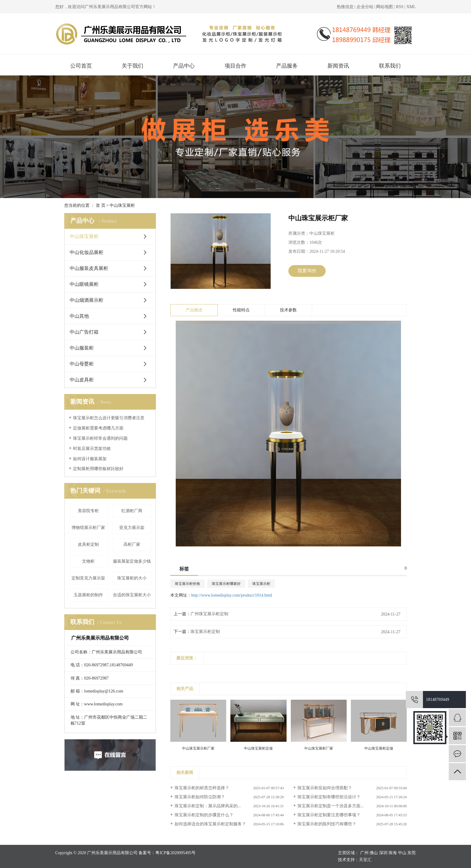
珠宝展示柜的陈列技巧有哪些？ (327, 824)
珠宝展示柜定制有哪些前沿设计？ (329, 797)
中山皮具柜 (82, 380)
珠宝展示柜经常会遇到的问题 (100, 438)
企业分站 (365, 7)
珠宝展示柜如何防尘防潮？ (200, 797)
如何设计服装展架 (90, 459)
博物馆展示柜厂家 (88, 528)
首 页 (101, 205)
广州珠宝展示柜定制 (209, 614)
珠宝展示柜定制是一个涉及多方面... (331, 806)
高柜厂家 (132, 544)
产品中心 (184, 66)
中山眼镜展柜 (84, 284)
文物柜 (88, 561)
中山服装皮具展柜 (89, 268)
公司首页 (81, 66)
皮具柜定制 (88, 544)
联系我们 (390, 66)
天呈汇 (365, 860)
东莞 (412, 853)
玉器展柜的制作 (88, 595)
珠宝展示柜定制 (205, 632)
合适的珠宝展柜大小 (132, 595)
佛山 (374, 853)
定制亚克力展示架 (88, 578)
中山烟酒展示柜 (87, 300)
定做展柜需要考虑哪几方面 (98, 428)
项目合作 (235, 66)
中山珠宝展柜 (122, 205)
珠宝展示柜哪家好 (226, 584)
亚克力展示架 (132, 528)
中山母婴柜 (82, 364)
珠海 (393, 853)
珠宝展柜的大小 (132, 578)
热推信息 (345, 7)
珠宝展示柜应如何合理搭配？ (325, 788)
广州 (364, 853)
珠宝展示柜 (261, 584)
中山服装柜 (82, 348)
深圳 (383, 853)
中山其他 (79, 316)
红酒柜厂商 (132, 511)
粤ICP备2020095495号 (175, 853)
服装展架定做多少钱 (132, 561)
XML (411, 7)
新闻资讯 (338, 66)
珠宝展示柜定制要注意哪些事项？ (329, 815)
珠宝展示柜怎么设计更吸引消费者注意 (109, 418)
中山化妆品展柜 (87, 252)
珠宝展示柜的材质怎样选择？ (202, 788)
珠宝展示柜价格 (187, 584)
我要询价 (307, 271)
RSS (400, 7)
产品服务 (287, 66)
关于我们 (132, 66)
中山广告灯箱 (84, 332)
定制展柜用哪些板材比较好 (98, 469)
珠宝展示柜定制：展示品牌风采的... (208, 806)
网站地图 (385, 7)
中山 (402, 853)
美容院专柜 (88, 511)
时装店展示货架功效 (92, 449)
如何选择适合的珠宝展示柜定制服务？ (210, 824)
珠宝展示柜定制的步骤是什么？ (204, 815)
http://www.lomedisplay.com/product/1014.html (232, 595)
